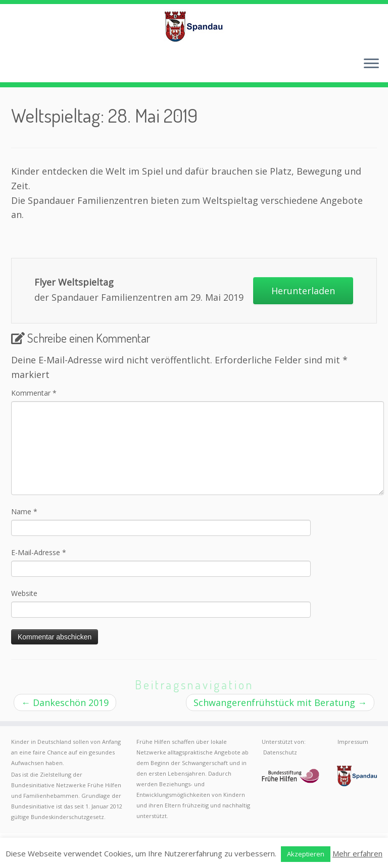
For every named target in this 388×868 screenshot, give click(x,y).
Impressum (353, 742)
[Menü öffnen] (371, 64)
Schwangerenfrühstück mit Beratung (280, 702)
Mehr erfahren (357, 853)
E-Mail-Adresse (39, 552)
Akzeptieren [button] (306, 854)
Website (24, 593)
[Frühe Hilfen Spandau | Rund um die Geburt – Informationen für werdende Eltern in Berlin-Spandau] (194, 26)
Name (24, 511)
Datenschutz (280, 752)
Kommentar (34, 393)
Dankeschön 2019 (65, 702)
